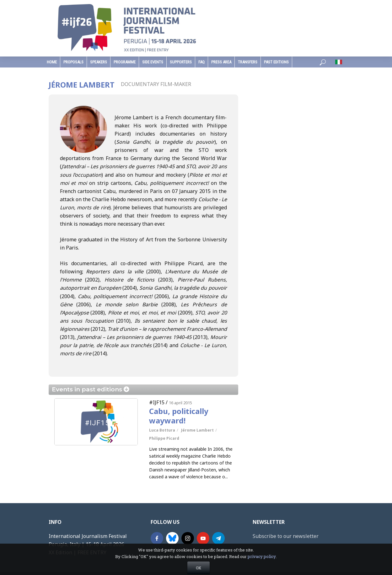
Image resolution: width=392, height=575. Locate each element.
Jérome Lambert (197, 430)
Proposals (73, 62)
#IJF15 (157, 402)
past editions (276, 62)
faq (201, 62)
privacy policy (262, 570)
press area (221, 62)
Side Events (153, 62)
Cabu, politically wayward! (179, 416)
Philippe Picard (164, 438)
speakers (99, 62)
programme (125, 62)
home (52, 62)
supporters (181, 62)
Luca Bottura (162, 430)
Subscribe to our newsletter (286, 536)
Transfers (248, 62)
